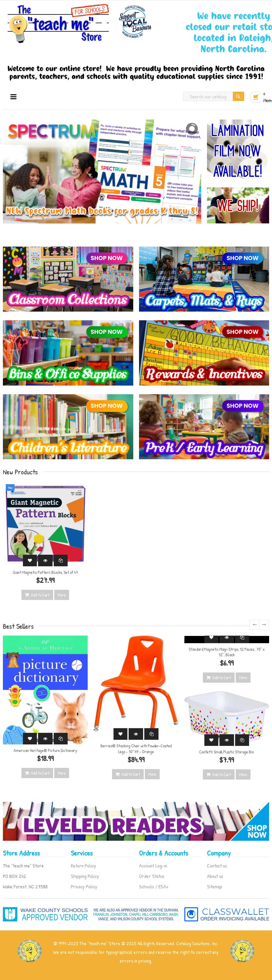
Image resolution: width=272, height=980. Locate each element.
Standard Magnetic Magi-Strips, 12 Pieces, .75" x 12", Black (227, 652)
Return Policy (83, 866)
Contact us (217, 866)
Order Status (152, 876)
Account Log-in (153, 866)
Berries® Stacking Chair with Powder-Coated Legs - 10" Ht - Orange (136, 749)
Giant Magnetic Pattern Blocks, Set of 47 (45, 572)
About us (215, 876)
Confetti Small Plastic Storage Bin (227, 752)
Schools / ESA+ (154, 886)
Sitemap (215, 886)
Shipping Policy (85, 876)
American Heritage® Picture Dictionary (45, 750)
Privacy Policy (84, 886)
